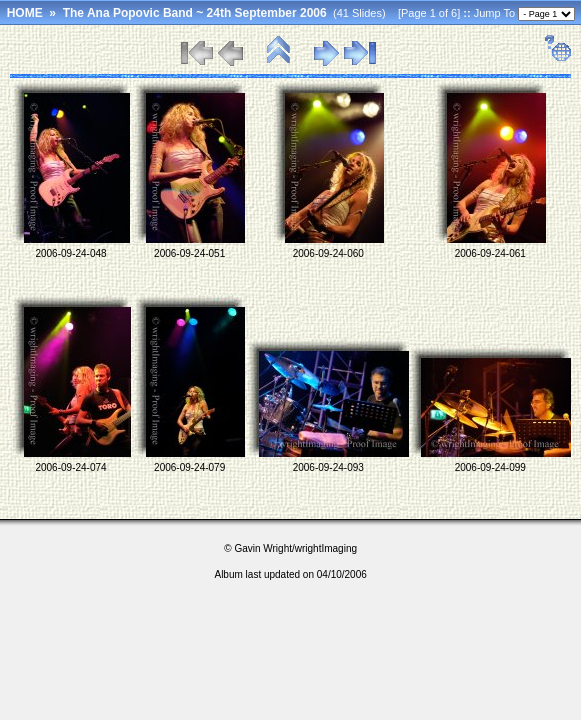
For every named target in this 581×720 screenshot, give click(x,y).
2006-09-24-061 (490, 253)
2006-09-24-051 (189, 253)
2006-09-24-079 (189, 467)
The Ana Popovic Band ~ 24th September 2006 (195, 13)
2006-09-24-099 (490, 467)
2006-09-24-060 (328, 253)
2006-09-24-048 (70, 253)
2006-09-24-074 (70, 467)
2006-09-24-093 (328, 467)
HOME (25, 13)
